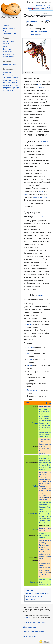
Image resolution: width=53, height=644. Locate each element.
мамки (29, 365)
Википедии (28, 324)
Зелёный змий (44, 549)
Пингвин (47, 427)
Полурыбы (43, 481)
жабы (26, 193)
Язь (46, 499)
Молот (48, 474)
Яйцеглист (43, 530)
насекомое (40, 87)
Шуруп (41, 490)
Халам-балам (32, 389)
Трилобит (49, 520)
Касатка (48, 553)
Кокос (41, 558)
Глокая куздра (44, 544)
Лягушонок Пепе (45, 464)
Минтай (42, 474)
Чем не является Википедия (37, 593)
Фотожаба (42, 467)
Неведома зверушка (34, 596)
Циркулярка (43, 494)
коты (41, 190)
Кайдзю (42, 553)
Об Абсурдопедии (30, 626)
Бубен (49, 481)
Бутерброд (43, 542)
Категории (29, 590)
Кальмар (42, 537)
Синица (42, 434)
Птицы (35, 422)
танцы (29, 352)
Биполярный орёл (45, 540)
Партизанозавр (44, 448)
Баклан (46, 409)
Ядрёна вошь (44, 576)
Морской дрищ (44, 476)
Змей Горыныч (44, 551)
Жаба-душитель (44, 458)
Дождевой (42, 527)
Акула (41, 472)
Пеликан (48, 425)
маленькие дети (40, 196)
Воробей (42, 411)
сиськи (29, 359)
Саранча (42, 518)
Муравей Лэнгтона (45, 511)
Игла (46, 472)
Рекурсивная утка (45, 431)
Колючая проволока (46, 443)
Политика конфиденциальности (35, 622)
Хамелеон (42, 450)
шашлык (30, 346)
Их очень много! (45, 406)
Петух (41, 427)
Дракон (42, 547)
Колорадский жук (45, 506)
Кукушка (46, 418)
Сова (47, 434)
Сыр (51, 490)
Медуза (42, 565)
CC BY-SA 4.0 (28, 617)
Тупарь (47, 436)
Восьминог (43, 533)
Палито (42, 425)
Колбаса (47, 483)
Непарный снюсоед (46, 567)
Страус (41, 436)
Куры (41, 429)
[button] (8, 91)
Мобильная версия (30, 636)
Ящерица (42, 452)
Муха (41, 513)
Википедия (32, 22)
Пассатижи (43, 488)
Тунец (48, 497)
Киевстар (42, 556)
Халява (42, 499)
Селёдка (42, 497)
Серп (46, 490)
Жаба (49, 455)
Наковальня (43, 485)
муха (39, 84)
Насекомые (33, 513)
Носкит (41, 515)
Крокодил (42, 446)
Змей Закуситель (45, 439)
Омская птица (44, 422)
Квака (41, 460)
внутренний (44, 581)
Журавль (47, 415)
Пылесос (46, 569)
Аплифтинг (43, 579)
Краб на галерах (45, 560)
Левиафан (43, 563)
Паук (41, 569)
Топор (41, 492)
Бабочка (42, 502)
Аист (41, 409)
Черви (35, 529)
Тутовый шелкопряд (46, 522)
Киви (41, 418)
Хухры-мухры (39, 28)
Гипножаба (43, 455)
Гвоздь (41, 483)
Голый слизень (44, 535)
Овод (47, 515)
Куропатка (43, 420)
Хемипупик (43, 574)
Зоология (34, 581)
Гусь (46, 413)
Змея (41, 441)
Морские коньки (44, 479)
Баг (47, 502)
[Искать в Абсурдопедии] (47, 14)
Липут (49, 563)
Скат (41, 572)
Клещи (49, 556)
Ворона (49, 411)
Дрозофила (43, 504)
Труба (46, 492)
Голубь (41, 413)
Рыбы (35, 485)
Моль (41, 509)
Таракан (42, 520)
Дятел (41, 415)
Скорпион (47, 572)
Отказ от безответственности (34, 631)
